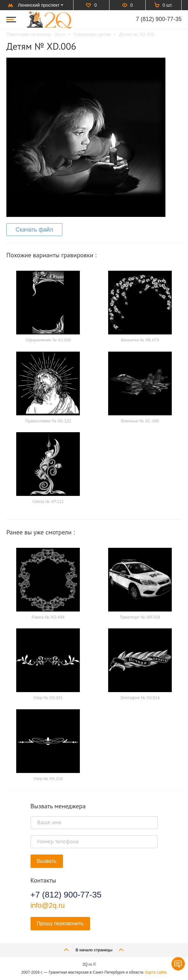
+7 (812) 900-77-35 (66, 895)
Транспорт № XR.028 (140, 617)
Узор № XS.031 (48, 698)
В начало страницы (94, 950)
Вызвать (47, 861)
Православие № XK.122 (48, 421)
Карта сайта (156, 972)
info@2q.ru (48, 905)
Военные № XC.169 (140, 421)
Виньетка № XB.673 (140, 340)
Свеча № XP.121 (48, 501)
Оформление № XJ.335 (48, 340)
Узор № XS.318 (48, 779)
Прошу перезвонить (60, 923)
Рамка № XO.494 (48, 617)
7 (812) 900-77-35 (159, 19)
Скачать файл (34, 230)
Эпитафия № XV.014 (140, 698)
